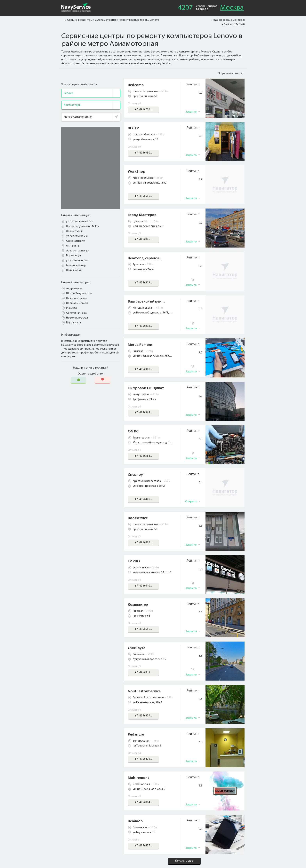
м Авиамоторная (106, 20)
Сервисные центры (80, 20)
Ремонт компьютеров (133, 20)
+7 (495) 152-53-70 (233, 24)
